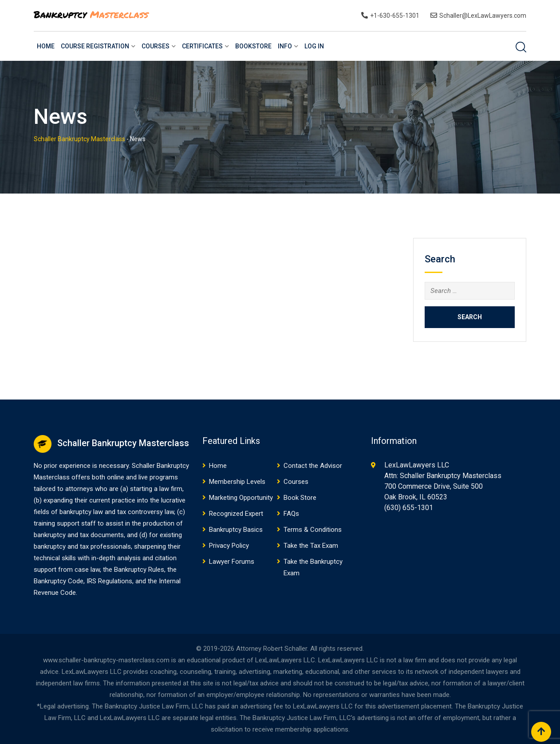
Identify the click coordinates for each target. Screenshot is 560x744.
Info (285, 46)
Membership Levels (237, 482)
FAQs (291, 514)
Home (46, 46)
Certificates (202, 46)
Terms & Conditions (313, 530)
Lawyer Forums (232, 562)
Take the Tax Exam (311, 546)
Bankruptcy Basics (236, 530)
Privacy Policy (229, 546)
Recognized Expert (236, 514)
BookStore (253, 46)
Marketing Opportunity (241, 498)
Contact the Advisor (313, 466)
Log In (314, 46)
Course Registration (95, 46)
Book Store (300, 498)
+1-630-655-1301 (395, 16)
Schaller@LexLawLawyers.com (483, 16)
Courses (156, 46)
